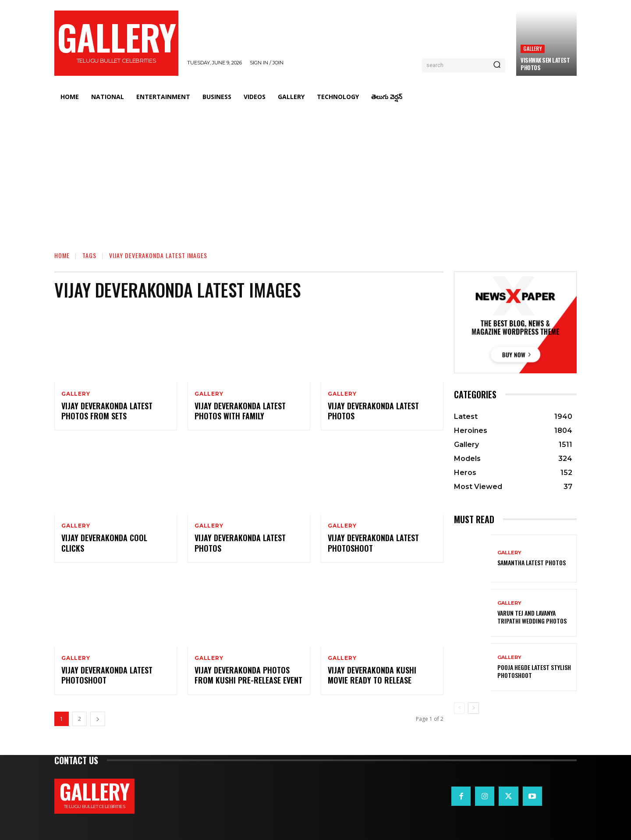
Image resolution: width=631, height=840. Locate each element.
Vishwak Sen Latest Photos (545, 64)
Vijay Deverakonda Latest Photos (373, 411)
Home (62, 255)
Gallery (532, 48)
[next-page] (98, 719)
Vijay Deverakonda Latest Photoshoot (373, 543)
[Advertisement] (315, 173)
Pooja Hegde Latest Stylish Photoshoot (534, 671)
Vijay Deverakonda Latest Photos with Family (240, 411)
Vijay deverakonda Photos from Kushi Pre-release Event (248, 675)
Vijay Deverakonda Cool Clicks (104, 543)
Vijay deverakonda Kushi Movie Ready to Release (372, 675)
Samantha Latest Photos (532, 562)
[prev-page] (459, 708)
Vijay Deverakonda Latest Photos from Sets (107, 411)
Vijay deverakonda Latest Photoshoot (107, 675)
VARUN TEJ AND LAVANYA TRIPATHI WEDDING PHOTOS (532, 617)
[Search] (497, 65)
